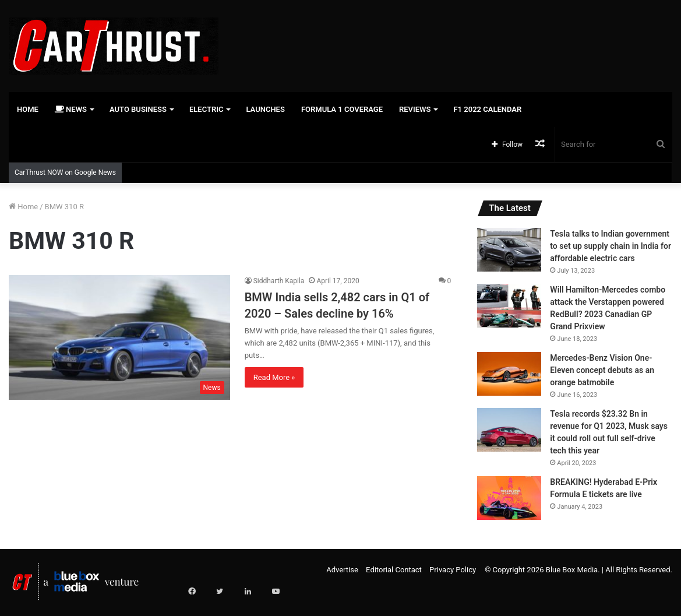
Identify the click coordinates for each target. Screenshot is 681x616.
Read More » (274, 377)
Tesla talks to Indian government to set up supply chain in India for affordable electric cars (611, 246)
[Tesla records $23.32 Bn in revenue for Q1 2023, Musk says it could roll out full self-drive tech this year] (509, 430)
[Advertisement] (454, 38)
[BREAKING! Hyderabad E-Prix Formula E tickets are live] (509, 498)
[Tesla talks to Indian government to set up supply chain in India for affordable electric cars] (509, 250)
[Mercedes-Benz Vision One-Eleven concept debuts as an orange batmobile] (509, 374)
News (71, 109)
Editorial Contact (394, 570)
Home (28, 109)
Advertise (342, 570)
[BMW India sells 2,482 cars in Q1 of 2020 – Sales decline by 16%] (119, 337)
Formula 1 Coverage (342, 109)
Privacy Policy (453, 570)
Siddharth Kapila (279, 281)
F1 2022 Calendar (487, 109)
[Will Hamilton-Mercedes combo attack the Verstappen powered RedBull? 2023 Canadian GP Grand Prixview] (509, 306)
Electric (207, 109)
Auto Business (138, 109)
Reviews (415, 109)
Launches (265, 109)
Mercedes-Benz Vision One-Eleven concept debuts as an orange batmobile (602, 370)
